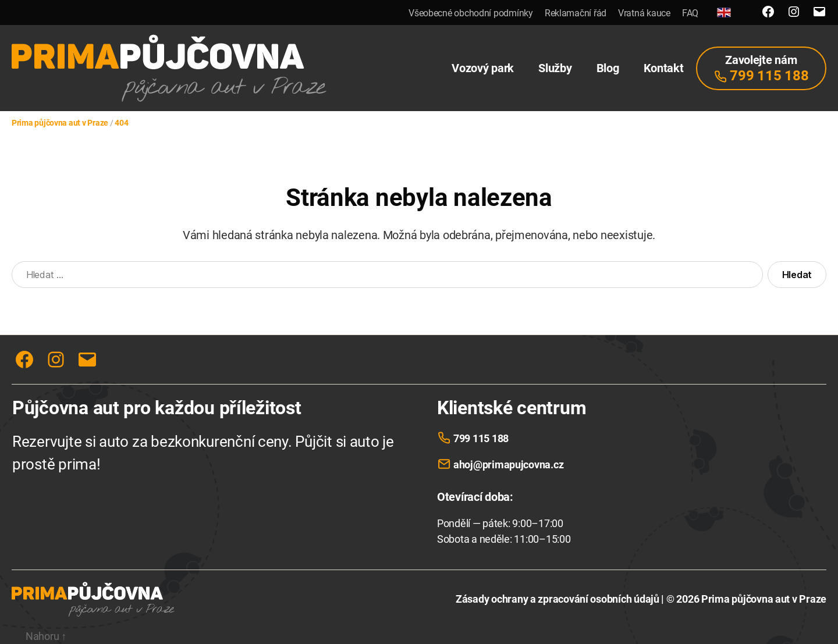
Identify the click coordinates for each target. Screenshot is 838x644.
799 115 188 (481, 438)
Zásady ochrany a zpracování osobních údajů (558, 599)
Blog (608, 68)
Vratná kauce (644, 13)
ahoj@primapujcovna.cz (508, 465)
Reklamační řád (576, 13)
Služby (555, 68)
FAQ (690, 13)
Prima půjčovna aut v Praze (764, 599)
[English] (724, 13)
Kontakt (664, 68)
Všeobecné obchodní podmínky (471, 13)
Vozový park (483, 68)
